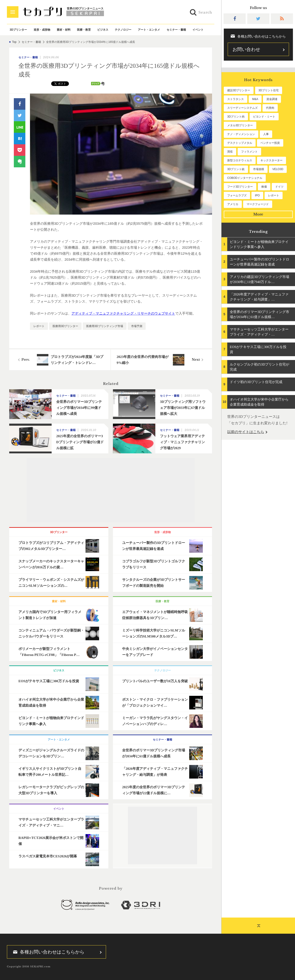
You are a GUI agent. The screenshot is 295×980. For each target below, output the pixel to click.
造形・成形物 (42, 30)
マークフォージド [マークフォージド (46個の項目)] (258, 204)
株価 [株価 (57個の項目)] (264, 187)
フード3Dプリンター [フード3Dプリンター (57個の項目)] (240, 187)
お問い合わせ (246, 49)
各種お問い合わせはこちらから (47, 952)
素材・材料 (64, 30)
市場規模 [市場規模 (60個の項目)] (259, 169)
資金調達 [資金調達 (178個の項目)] (272, 99)
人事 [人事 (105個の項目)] (266, 134)
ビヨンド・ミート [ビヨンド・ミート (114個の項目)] (264, 117)
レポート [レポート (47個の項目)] (274, 195)
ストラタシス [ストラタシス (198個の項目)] (236, 99)
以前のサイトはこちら (246, 432)
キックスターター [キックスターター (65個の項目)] (271, 160)
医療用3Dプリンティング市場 (105, 326)
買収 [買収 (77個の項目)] (230, 152)
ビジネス (103, 30)
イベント (198, 30)
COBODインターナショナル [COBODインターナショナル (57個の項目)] (245, 178)
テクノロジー (123, 30)
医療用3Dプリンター (65, 326)
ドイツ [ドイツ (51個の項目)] (279, 187)
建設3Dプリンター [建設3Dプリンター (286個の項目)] (239, 90)
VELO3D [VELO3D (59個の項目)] (278, 169)
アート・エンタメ (149, 30)
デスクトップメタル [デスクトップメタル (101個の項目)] (240, 143)
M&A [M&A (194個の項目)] (255, 99)
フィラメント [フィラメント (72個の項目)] (249, 152)
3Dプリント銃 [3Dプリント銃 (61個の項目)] (236, 169)
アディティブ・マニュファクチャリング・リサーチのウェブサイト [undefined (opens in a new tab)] (123, 313)
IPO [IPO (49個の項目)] (257, 195)
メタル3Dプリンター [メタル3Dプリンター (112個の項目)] (240, 125)
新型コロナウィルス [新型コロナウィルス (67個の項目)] (240, 160)
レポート (39, 326)
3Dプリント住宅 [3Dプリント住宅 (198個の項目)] (269, 90)
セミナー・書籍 (176, 30)
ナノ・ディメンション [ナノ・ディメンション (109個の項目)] (241, 134)
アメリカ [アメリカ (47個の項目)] (233, 204)
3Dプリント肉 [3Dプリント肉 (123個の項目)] (236, 117)
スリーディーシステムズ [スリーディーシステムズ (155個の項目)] (242, 108)
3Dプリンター (18, 30)
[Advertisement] (111, 490)
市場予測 (137, 326)
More (258, 214)
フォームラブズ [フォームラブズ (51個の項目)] (237, 195)
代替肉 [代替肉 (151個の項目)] (270, 108)
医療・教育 (84, 30)
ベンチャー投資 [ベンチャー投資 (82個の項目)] (270, 143)
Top (14, 42)
